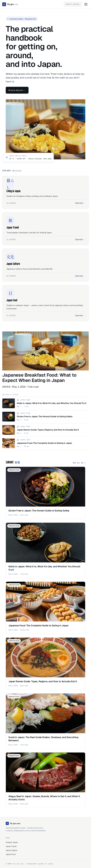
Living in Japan (12, 842)
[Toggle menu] (86, 4)
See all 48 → (79, 463)
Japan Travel (11, 846)
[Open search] (73, 4)
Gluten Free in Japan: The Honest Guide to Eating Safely (39, 511)
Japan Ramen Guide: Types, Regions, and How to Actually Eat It (43, 681)
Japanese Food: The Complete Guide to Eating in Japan (39, 626)
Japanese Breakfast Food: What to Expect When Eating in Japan (39, 378)
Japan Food (11, 854)
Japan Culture (11, 850)
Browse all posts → (17, 90)
